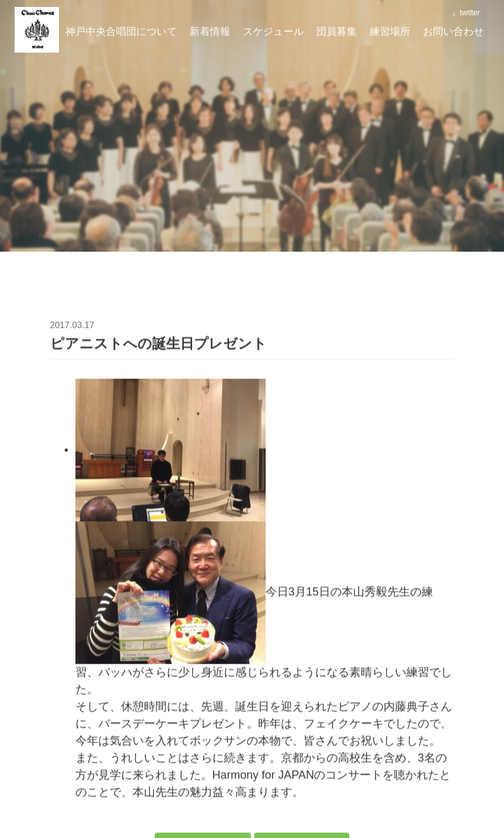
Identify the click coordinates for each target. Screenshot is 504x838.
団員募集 (337, 31)
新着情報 (210, 31)
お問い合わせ (453, 31)
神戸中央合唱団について (121, 31)
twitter (469, 13)
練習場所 (390, 31)
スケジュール (273, 31)
